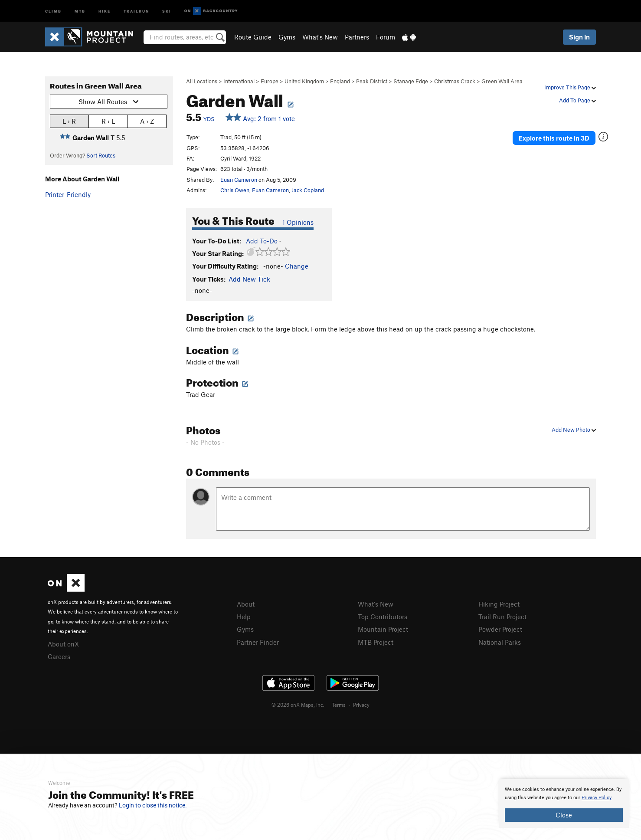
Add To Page (577, 100)
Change (297, 266)
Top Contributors (383, 617)
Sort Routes (101, 155)
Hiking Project (499, 604)
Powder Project (500, 629)
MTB (80, 11)
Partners (357, 37)
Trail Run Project (502, 617)
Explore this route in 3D (554, 138)
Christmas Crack (455, 81)
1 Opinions (298, 222)
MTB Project (376, 642)
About (246, 604)
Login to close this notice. (153, 805)
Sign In (579, 37)
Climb (53, 11)
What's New (320, 37)
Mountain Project (383, 629)
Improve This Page (570, 87)
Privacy (361, 705)
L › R (69, 121)
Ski (167, 11)
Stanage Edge (411, 81)
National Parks (500, 642)
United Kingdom (304, 81)
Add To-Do (262, 241)
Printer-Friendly (68, 194)
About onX (63, 644)
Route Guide (253, 37)
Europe (270, 81)
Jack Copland (308, 190)
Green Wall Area (502, 81)
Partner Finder (258, 642)
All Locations (202, 81)
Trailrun (136, 11)
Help (244, 617)
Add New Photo (574, 430)
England (340, 81)
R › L (108, 121)
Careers (59, 656)
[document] (564, 804)
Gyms (287, 37)
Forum (386, 37)
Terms (339, 705)
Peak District (372, 81)
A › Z (147, 121)
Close (564, 815)
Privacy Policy (597, 798)
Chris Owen (235, 190)
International (239, 81)
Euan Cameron (239, 180)
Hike (105, 11)
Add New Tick (249, 279)
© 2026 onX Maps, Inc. (298, 705)
